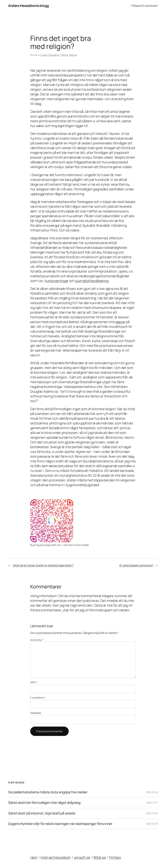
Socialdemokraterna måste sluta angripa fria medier (48, 792)
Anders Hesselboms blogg (29, 6)
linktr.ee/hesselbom (56, 857)
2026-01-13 (152, 803)
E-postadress (38, 698)
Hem (34, 857)
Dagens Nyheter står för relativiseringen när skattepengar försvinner (60, 824)
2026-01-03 (152, 824)
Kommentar (37, 640)
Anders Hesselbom (50, 55)
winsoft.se (82, 857)
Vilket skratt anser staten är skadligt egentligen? (43, 565)
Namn (34, 682)
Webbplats (36, 713)
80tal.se (100, 857)
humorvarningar (57, 281)
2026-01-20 (152, 792)
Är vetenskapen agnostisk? (136, 565)
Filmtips (115, 857)
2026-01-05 (152, 813)
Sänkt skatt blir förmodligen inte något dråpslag (44, 803)
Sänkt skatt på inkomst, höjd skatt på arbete (42, 813)
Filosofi (65, 55)
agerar (120, 322)
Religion (73, 55)
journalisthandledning (92, 281)
